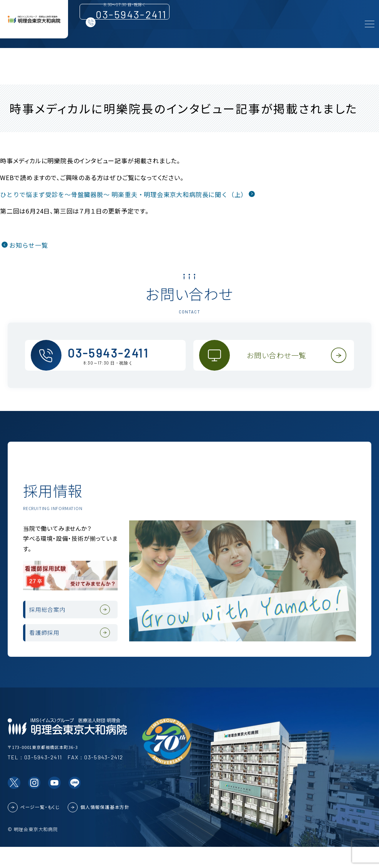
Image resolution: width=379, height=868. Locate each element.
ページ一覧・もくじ (40, 828)
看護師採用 (53, 649)
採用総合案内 (57, 616)
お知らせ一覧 (29, 245)
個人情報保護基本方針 (105, 828)
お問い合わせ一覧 (281, 362)
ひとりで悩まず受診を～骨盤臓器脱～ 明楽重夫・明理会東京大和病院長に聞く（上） (124, 194)
